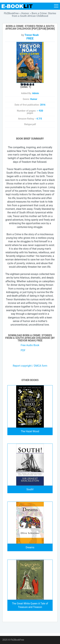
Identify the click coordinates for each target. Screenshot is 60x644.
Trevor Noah (32, 35)
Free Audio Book (30, 345)
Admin (36, 93)
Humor (34, 99)
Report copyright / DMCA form (30, 366)
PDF (23, 350)
